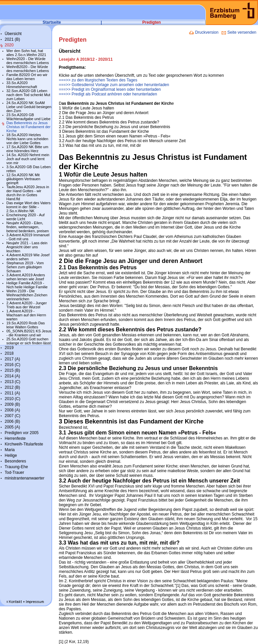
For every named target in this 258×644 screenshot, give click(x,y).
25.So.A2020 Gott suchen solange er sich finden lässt (29, 341)
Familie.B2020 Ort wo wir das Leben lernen (27, 77)
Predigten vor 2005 (22, 433)
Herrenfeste (15, 438)
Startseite (52, 22)
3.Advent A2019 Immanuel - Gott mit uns (28, 237)
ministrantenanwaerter (25, 478)
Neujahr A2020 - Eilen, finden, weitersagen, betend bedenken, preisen (28, 227)
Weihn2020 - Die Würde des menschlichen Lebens (28, 61)
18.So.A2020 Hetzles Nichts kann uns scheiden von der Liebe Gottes (27, 139)
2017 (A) (12, 359)
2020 (9, 45)
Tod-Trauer (14, 472)
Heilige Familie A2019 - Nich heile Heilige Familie (27, 285)
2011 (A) (12, 393)
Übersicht (13, 34)
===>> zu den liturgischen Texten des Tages (98, 80)
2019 (9, 348)
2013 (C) (13, 382)
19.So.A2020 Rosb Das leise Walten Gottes (26, 325)
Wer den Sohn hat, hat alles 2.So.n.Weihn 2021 (26, 53)
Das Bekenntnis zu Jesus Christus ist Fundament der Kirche (28, 127)
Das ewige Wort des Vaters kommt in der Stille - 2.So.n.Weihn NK (28, 207)
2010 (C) (13, 399)
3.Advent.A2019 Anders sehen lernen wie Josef (26, 277)
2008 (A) (12, 410)
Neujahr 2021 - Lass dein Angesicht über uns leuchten (27, 247)
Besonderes (15, 461)
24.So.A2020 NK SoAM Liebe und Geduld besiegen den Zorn (29, 107)
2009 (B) (12, 404)
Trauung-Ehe (16, 467)
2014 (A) (12, 376)
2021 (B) (12, 39)
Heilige (11, 455)
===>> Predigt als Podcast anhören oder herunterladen (108, 94)
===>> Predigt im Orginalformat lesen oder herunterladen (110, 89)
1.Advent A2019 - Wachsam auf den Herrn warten (26, 315)
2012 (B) (12, 387)
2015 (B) (12, 370)
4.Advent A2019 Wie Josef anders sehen (28, 257)
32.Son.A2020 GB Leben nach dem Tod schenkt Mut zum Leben (28, 95)
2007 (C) (13, 416)
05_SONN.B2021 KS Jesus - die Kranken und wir (29, 333)
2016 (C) (13, 365)
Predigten (152, 22)
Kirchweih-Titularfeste (24, 444)
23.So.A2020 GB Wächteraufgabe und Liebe (28, 117)
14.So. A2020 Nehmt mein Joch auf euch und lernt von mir (28, 159)
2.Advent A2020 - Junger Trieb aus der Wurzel (27, 305)
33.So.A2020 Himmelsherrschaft (22, 85)
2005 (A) (12, 427)
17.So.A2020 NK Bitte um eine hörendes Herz (27, 149)
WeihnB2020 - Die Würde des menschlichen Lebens (28, 69)
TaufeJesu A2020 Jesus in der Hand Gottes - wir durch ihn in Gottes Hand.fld (28, 193)
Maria (10, 450)
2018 (9, 353)
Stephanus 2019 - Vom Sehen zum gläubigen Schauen (25, 267)
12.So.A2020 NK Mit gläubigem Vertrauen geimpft (23, 179)
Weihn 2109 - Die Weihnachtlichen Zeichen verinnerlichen (27, 295)
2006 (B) (12, 421)
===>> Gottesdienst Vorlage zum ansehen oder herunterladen (114, 85)
